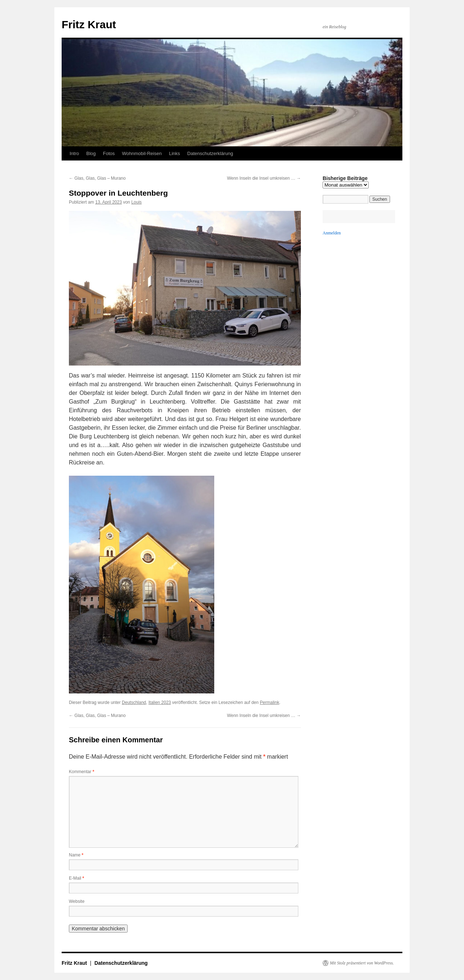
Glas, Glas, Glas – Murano (97, 178)
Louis (136, 202)
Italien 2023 (159, 702)
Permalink (270, 702)
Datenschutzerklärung (210, 153)
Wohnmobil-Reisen (142, 153)
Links (174, 153)
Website (77, 901)
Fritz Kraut (89, 24)
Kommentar (82, 772)
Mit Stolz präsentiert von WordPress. (362, 963)
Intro (74, 153)
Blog (91, 153)
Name (76, 855)
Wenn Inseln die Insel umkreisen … (264, 178)
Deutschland (134, 702)
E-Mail (76, 878)
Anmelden (332, 233)
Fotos (109, 153)
